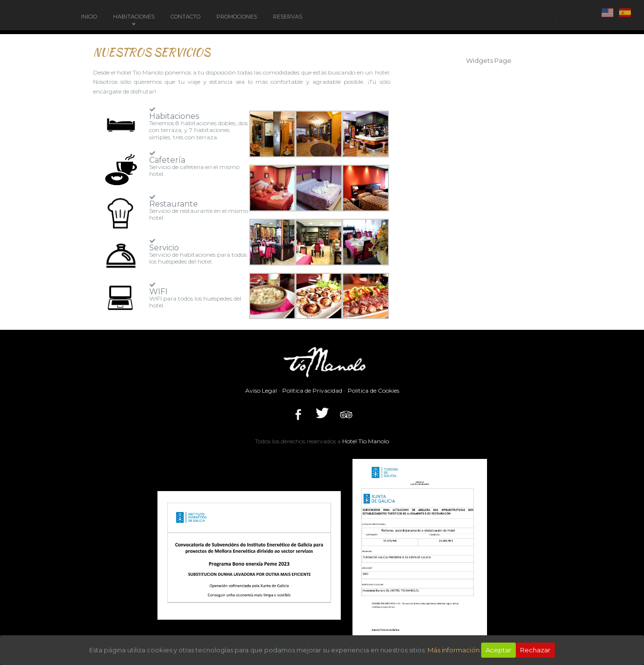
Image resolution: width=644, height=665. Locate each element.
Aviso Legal (261, 390)
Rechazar (535, 650)
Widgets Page (489, 60)
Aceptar (498, 650)
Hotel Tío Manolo (366, 441)
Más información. (454, 650)
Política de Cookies (373, 390)
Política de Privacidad (312, 390)
